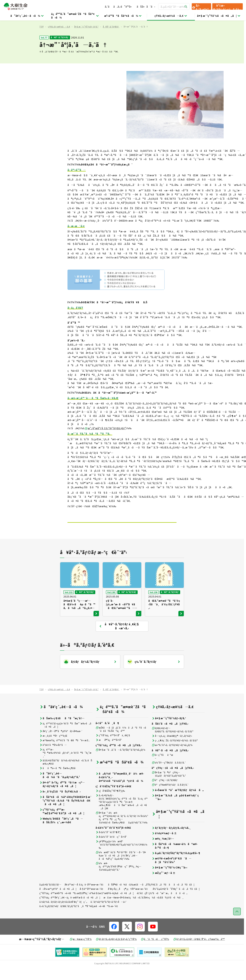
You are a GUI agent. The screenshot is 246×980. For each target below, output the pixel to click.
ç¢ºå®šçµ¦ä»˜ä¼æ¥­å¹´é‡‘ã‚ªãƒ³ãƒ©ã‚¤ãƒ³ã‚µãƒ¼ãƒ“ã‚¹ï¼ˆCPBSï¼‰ (121, 858)
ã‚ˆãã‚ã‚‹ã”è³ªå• (119, 6)
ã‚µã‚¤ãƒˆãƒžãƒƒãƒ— (50, 898)
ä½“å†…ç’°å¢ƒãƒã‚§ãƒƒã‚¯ (169, 776)
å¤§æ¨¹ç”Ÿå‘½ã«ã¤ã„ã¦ (219, 16)
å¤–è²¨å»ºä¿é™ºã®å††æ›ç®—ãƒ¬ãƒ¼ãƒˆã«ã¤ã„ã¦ (62, 798)
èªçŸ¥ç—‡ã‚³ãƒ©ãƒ (165, 794)
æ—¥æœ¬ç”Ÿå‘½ (80, 953)
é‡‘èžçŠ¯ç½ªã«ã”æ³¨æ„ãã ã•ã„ (162, 907)
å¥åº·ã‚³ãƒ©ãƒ (111, 40)
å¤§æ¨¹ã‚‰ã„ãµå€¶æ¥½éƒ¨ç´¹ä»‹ (175, 811)
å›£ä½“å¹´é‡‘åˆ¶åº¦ (108, 846)
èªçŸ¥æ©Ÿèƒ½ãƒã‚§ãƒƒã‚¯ (170, 799)
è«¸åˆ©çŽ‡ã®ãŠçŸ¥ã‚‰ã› (60, 805)
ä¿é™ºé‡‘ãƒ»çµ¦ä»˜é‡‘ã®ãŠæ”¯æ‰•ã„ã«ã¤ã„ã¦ (65, 739)
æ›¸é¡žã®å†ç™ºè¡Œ (53, 750)
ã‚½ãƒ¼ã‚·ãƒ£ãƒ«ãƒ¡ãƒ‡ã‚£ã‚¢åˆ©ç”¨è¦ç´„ (63, 916)
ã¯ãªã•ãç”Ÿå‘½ (155, 953)
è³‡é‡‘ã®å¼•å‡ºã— (53, 759)
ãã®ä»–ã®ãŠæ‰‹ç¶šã (59, 782)
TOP (41, 40)
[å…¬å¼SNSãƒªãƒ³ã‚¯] (114, 940)
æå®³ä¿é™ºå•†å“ (110, 754)
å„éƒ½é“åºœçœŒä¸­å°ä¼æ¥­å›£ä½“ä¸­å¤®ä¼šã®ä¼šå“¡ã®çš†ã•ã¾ (120, 791)
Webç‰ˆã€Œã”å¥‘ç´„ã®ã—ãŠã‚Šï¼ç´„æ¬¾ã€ (61, 834)
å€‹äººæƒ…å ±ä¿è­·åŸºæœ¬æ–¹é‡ (85, 898)
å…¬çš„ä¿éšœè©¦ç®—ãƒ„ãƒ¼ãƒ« (172, 750)
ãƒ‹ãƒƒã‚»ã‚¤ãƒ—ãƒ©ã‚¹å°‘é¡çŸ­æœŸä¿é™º (199, 953)
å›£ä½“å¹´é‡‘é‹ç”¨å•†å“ (112, 851)
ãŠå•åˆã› (146, 6)
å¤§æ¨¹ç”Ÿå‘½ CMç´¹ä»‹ (170, 881)
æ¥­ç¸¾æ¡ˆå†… (163, 852)
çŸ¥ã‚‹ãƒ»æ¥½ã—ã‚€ (171, 16)
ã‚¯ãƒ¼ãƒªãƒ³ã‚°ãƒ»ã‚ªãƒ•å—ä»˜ (108, 916)
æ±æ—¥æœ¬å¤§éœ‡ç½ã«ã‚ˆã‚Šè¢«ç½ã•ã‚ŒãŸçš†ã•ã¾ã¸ (144, 911)
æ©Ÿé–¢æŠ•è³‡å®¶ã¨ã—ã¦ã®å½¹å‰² (172, 874)
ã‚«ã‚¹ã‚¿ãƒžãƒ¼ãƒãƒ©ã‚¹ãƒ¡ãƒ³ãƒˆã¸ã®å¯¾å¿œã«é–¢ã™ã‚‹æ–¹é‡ (80, 920)
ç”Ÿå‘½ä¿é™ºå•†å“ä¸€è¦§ (113, 749)
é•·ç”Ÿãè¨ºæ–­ (162, 770)
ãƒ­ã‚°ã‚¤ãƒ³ (200, 7)
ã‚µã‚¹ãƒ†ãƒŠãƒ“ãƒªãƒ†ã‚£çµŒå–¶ (176, 867)
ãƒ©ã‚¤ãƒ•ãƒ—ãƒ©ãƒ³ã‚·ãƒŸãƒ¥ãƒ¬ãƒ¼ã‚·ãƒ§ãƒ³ (173, 744)
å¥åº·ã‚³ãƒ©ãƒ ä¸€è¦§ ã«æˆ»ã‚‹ (119, 640)
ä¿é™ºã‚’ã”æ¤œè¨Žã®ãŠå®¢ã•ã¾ (75, 16)
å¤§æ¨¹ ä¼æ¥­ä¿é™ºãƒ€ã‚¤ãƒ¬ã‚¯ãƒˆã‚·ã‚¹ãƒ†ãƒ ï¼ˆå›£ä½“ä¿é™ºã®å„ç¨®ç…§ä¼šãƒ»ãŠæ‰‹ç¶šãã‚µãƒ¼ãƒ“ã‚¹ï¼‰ (122, 831)
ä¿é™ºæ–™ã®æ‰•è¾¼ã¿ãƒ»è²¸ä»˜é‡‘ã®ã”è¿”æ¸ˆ (65, 767)
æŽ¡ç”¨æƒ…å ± (164, 887)
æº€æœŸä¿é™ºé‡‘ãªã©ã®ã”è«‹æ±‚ (64, 754)
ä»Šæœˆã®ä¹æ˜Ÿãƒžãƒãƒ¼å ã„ (178, 804)
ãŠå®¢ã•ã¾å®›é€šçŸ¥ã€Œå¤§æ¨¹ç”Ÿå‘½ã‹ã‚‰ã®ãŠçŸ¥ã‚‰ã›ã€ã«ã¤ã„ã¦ (66, 814)
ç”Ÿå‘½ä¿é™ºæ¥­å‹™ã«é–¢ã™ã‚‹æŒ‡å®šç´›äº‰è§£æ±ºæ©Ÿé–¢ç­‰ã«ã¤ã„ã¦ (87, 907)
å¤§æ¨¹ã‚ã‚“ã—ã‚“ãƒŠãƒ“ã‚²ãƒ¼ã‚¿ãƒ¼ (120, 764)
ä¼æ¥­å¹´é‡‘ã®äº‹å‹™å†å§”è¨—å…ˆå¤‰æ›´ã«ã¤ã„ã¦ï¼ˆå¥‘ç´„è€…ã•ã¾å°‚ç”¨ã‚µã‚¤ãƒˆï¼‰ (121, 869)
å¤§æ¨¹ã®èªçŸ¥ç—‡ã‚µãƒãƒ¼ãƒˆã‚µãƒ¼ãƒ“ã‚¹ (169, 788)
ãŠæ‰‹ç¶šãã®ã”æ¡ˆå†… (62, 732)
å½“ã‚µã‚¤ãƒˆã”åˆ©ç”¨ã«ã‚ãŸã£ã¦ (176, 903)
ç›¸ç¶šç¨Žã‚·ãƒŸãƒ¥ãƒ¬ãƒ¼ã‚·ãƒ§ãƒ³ (175, 754)
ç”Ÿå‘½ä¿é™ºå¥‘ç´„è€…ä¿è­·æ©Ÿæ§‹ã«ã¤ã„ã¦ (70, 911)
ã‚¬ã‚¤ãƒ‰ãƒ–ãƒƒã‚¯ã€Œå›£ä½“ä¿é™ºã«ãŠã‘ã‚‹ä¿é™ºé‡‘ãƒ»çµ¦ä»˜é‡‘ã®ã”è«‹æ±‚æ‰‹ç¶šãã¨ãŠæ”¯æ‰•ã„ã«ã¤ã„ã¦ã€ (122, 816)
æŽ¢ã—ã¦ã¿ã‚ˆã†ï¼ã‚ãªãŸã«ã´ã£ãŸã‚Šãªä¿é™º (122, 743)
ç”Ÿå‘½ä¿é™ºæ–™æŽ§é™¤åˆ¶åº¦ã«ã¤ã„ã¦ (62, 825)
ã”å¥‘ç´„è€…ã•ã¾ (27, 16)
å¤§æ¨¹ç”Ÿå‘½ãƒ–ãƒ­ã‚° (86, 40)
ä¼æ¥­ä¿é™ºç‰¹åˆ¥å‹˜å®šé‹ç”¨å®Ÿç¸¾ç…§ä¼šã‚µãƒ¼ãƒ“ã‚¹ (118, 880)
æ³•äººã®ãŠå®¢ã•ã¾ (123, 16)
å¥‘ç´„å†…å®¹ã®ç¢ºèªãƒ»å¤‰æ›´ (61, 745)
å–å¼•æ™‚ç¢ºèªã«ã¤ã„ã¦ (58, 903)
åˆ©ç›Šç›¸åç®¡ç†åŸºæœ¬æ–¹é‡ (129, 903)
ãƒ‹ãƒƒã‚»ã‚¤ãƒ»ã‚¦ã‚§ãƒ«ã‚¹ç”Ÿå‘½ (116, 953)
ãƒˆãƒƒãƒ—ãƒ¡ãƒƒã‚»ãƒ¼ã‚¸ (171, 842)
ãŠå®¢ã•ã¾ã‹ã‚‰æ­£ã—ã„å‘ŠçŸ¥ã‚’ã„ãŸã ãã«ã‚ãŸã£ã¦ (151, 898)
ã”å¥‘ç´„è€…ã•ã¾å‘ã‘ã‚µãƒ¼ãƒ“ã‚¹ (60, 789)
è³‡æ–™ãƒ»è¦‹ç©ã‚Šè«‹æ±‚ (227, 7)
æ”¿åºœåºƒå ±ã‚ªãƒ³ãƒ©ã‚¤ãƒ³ (105, 442)
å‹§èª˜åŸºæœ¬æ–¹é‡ (92, 903)
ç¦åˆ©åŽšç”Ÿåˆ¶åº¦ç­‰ (110, 805)
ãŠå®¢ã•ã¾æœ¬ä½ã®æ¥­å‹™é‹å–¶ (175, 860)
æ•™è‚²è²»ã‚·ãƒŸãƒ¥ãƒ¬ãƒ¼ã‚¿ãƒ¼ (172, 759)
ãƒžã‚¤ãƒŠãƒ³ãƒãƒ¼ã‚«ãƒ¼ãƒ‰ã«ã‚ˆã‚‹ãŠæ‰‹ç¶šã (66, 776)
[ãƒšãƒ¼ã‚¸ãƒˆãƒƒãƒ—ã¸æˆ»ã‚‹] (237, 925)
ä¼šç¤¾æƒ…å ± (164, 847)
